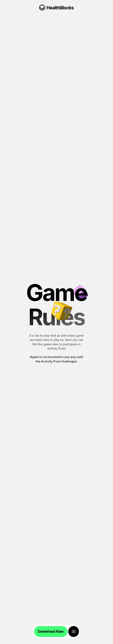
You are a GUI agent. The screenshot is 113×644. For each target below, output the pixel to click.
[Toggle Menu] (74, 631)
